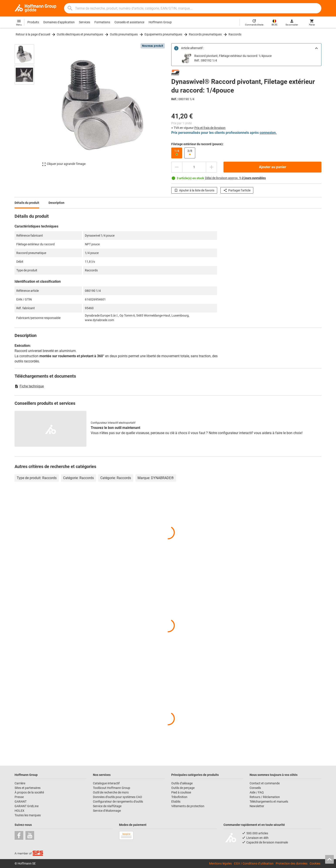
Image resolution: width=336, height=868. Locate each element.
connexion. (268, 133)
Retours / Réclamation (265, 797)
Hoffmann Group (160, 22)
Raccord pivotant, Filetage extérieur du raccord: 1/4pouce (233, 56)
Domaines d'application (59, 22)
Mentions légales (220, 863)
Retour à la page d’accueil (33, 34)
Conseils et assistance (129, 22)
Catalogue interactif (106, 783)
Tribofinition (179, 797)
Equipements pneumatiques (163, 34)
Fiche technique (29, 386)
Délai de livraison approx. (235, 178)
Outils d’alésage (182, 783)
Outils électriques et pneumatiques (80, 34)
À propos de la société (29, 792)
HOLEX (19, 811)
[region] (28, 105)
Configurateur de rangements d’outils (118, 802)
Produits (33, 22)
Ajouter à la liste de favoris (194, 190)
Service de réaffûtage (107, 806)
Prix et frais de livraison (210, 128)
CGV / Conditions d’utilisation (254, 863)
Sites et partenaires (28, 788)
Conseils (255, 788)
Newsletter (257, 806)
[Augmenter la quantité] (212, 167)
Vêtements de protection (188, 806)
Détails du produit (27, 203)
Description (56, 203)
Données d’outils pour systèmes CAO (118, 797)
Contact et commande (265, 783)
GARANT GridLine (27, 806)
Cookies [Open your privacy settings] (315, 863)
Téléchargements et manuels (269, 802)
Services (85, 22)
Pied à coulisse (181, 792)
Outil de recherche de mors (111, 792)
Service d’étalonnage (107, 811)
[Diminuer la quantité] (177, 167)
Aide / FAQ (257, 792)
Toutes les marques (28, 815)
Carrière (20, 783)
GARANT (21, 802)
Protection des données (292, 863)
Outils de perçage (183, 788)
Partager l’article (237, 190)
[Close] (316, 48)
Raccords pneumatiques (205, 34)
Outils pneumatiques (124, 34)
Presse (19, 797)
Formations (102, 22)
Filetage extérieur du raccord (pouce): (197, 144)
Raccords (235, 34)
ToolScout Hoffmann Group (112, 788)
